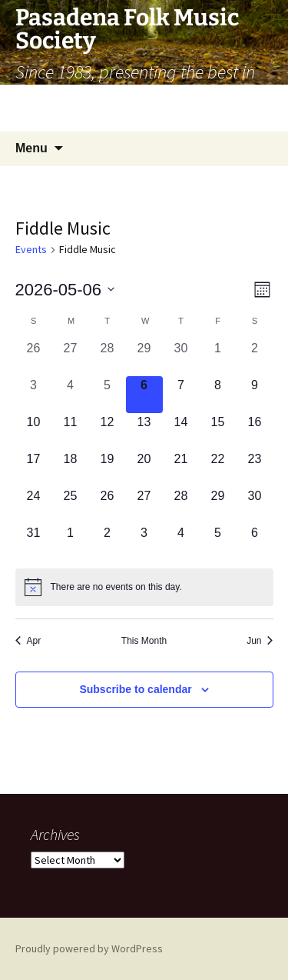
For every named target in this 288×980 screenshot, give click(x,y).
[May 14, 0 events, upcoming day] (181, 432)
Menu (31, 148)
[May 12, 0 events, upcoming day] (108, 432)
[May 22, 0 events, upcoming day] (218, 468)
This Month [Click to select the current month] (144, 641)
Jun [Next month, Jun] (260, 641)
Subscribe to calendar (135, 689)
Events (31, 249)
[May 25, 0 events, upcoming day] (71, 505)
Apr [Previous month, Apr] (28, 641)
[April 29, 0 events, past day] (144, 358)
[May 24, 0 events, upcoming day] (34, 505)
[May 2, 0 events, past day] (255, 358)
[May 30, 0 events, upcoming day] (255, 505)
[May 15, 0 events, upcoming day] (218, 432)
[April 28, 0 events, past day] (108, 358)
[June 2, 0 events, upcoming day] (108, 542)
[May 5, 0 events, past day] (108, 395)
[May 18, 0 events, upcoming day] (71, 468)
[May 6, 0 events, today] (144, 395)
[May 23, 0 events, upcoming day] (255, 468)
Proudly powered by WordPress (89, 948)
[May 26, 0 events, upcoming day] (108, 505)
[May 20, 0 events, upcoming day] (144, 468)
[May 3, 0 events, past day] (34, 395)
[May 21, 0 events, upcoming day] (181, 468)
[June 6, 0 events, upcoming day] (255, 542)
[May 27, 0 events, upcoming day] (144, 505)
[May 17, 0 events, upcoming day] (34, 468)
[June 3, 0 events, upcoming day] (144, 542)
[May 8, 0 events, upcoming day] (218, 395)
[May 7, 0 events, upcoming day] (181, 395)
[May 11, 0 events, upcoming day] (71, 432)
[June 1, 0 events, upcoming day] (71, 542)
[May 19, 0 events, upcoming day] (108, 468)
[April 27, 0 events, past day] (71, 358)
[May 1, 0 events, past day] (218, 358)
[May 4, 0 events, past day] (71, 395)
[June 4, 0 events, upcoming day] (181, 542)
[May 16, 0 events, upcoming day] (255, 432)
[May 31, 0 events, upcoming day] (34, 542)
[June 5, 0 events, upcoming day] (218, 542)
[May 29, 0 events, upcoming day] (218, 505)
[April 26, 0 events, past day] (34, 358)
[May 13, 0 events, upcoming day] (144, 432)
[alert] (144, 587)
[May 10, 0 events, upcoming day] (34, 432)
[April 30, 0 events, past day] (181, 358)
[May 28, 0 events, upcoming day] (181, 505)
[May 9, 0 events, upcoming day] (255, 395)
